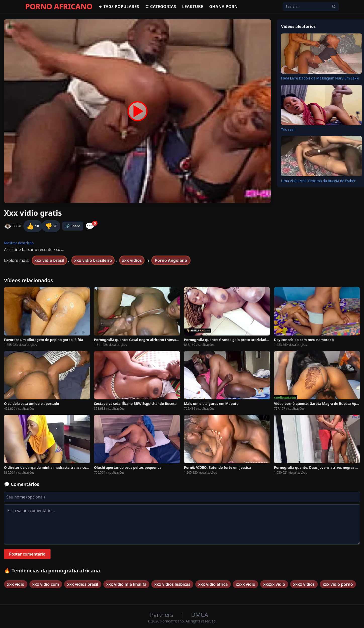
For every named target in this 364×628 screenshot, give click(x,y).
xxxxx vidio (274, 584)
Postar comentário (27, 554)
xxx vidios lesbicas (172, 584)
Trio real (288, 129)
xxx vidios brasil (83, 584)
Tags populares (119, 7)
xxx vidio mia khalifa (126, 584)
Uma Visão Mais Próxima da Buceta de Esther (318, 181)
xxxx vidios (304, 584)
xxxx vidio (246, 584)
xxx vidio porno (338, 584)
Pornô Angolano (171, 260)
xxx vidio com (46, 584)
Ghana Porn (223, 7)
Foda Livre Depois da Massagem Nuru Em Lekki (320, 78)
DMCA (199, 615)
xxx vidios (132, 260)
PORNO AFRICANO (59, 7)
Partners (162, 615)
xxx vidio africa (213, 584)
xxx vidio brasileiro (93, 260)
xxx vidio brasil (49, 260)
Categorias (161, 7)
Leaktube (193, 7)
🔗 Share (73, 226)
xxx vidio (16, 584)
